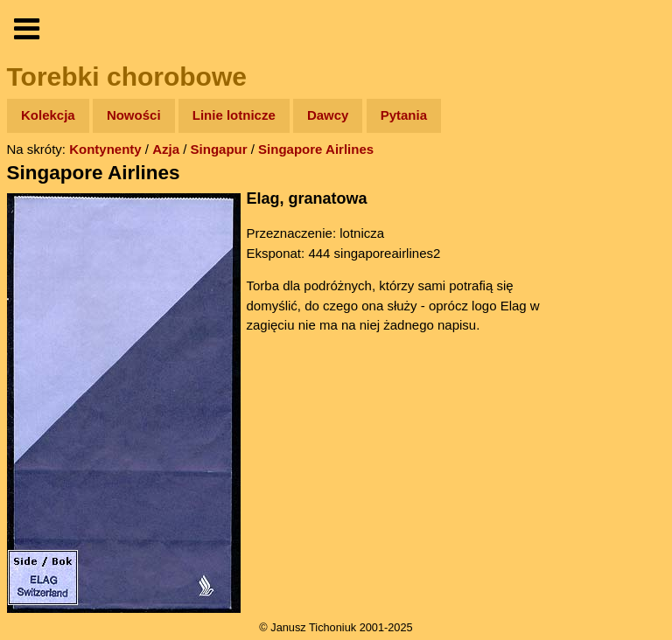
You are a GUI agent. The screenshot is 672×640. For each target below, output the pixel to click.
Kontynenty (105, 149)
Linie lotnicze (234, 115)
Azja (166, 149)
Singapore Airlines (316, 149)
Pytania (404, 115)
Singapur (219, 149)
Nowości (134, 115)
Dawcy (328, 115)
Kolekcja (48, 115)
